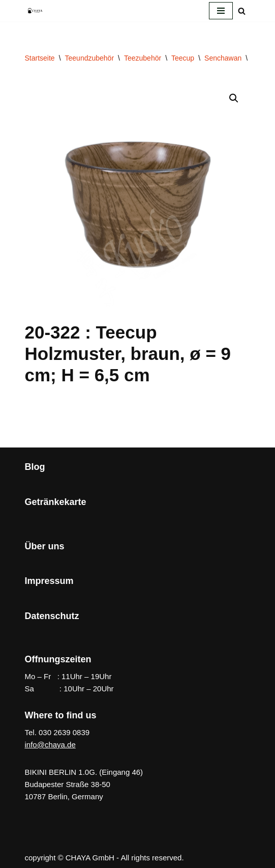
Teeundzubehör (90, 58)
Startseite (40, 58)
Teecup (183, 58)
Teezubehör (143, 58)
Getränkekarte (56, 502)
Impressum (49, 581)
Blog (35, 467)
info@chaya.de (50, 745)
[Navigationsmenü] (221, 11)
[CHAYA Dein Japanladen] (35, 10)
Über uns (45, 546)
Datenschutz (52, 616)
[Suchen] (242, 11)
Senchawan (223, 58)
